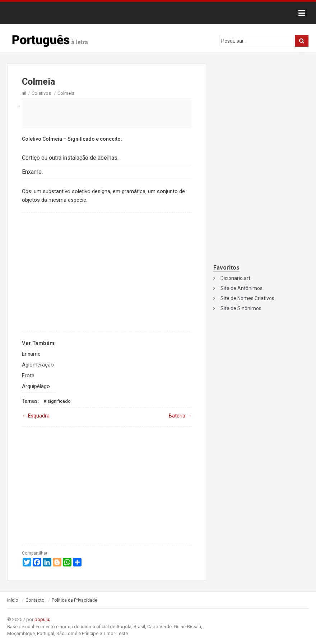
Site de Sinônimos (241, 308)
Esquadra (36, 416)
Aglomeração (38, 365)
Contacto (35, 600)
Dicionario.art (235, 278)
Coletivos (41, 93)
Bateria (180, 416)
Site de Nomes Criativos (247, 298)
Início (13, 600)
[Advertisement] (107, 113)
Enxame (31, 354)
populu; (42, 619)
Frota (28, 375)
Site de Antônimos (241, 288)
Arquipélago (36, 386)
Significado (59, 401)
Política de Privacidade (75, 600)
